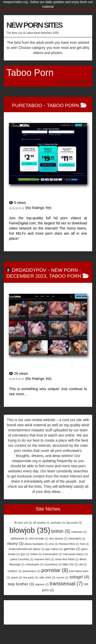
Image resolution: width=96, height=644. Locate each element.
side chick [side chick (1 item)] (47, 577)
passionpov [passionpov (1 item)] (31, 571)
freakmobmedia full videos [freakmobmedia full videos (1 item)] (27, 549)
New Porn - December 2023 (44, 273)
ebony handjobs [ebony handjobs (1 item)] (36, 544)
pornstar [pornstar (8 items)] (55, 570)
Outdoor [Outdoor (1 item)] (14, 571)
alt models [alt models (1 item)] (41, 523)
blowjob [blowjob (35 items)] (30, 530)
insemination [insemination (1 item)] (52, 554)
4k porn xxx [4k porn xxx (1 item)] (23, 523)
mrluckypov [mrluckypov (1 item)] (35, 564)
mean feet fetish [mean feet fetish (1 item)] (67, 559)
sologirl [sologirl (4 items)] (79, 577)
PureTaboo (27, 105)
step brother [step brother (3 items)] (21, 584)
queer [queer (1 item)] (17, 577)
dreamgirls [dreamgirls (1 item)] (77, 538)
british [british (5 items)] (61, 531)
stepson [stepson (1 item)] (42, 584)
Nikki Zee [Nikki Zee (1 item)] (70, 564)
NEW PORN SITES (34, 25)
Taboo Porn (63, 105)
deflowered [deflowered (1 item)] (19, 538)
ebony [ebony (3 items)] (15, 543)
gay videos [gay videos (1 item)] (54, 549)
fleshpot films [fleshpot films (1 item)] (69, 544)
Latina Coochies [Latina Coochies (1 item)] (22, 559)
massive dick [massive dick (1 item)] (44, 559)
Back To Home (74, 82)
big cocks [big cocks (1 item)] (74, 523)
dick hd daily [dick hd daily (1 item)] (39, 538)
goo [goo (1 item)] (25, 554)
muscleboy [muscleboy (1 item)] (53, 564)
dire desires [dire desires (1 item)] (58, 538)
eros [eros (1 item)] (54, 544)
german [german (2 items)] (72, 549)
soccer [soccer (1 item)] (62, 577)
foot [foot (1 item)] (84, 544)
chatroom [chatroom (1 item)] (79, 532)
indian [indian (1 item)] (36, 554)
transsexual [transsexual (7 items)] (66, 584)
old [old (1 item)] (83, 564)
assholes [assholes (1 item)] (58, 523)
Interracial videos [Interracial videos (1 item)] (76, 554)
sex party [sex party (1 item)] (31, 577)
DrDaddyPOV (29, 270)
